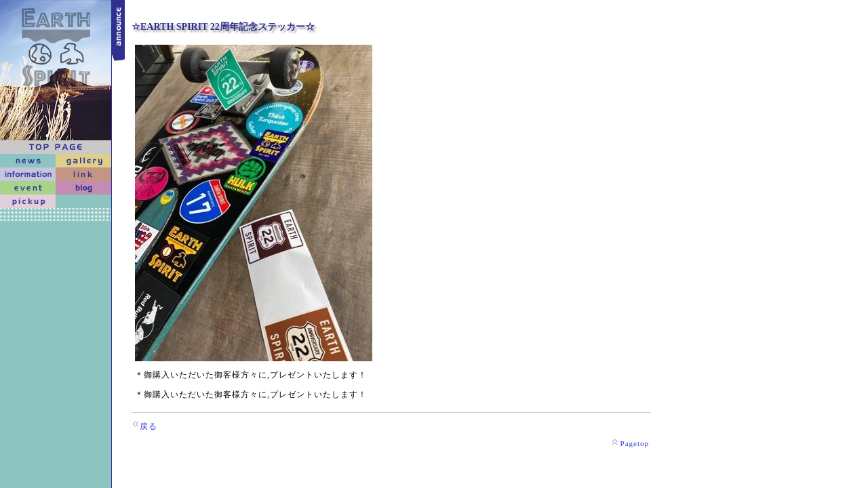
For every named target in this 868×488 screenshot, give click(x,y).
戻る (149, 426)
